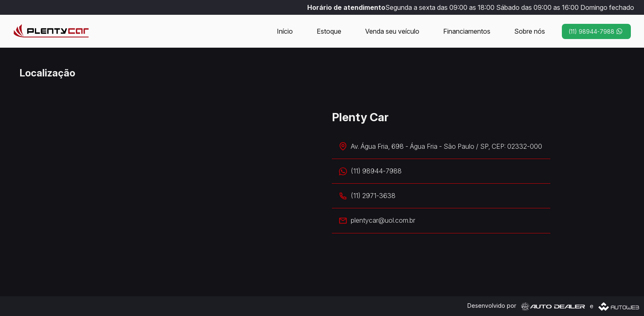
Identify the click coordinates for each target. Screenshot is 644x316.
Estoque (329, 31)
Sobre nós (530, 31)
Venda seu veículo (392, 31)
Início (285, 31)
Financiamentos (467, 31)
